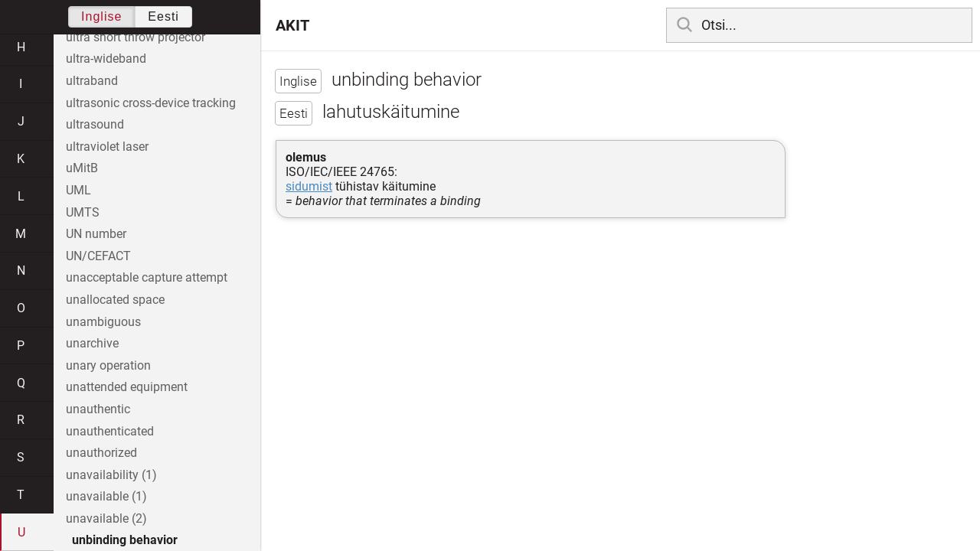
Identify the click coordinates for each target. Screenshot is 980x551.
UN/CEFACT (98, 256)
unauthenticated (110, 431)
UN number (96, 234)
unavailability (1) (111, 475)
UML (78, 190)
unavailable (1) (106, 496)
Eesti (163, 16)
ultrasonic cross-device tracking (151, 103)
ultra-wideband (106, 59)
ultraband (92, 81)
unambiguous (103, 322)
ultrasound (95, 124)
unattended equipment (127, 387)
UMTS (83, 212)
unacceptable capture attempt (147, 277)
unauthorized (101, 453)
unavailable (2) (106, 518)
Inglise (101, 16)
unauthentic (98, 409)
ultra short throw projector (136, 37)
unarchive (92, 343)
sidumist (309, 186)
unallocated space (115, 300)
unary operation (108, 365)
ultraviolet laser (107, 147)
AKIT (292, 25)
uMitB (82, 168)
